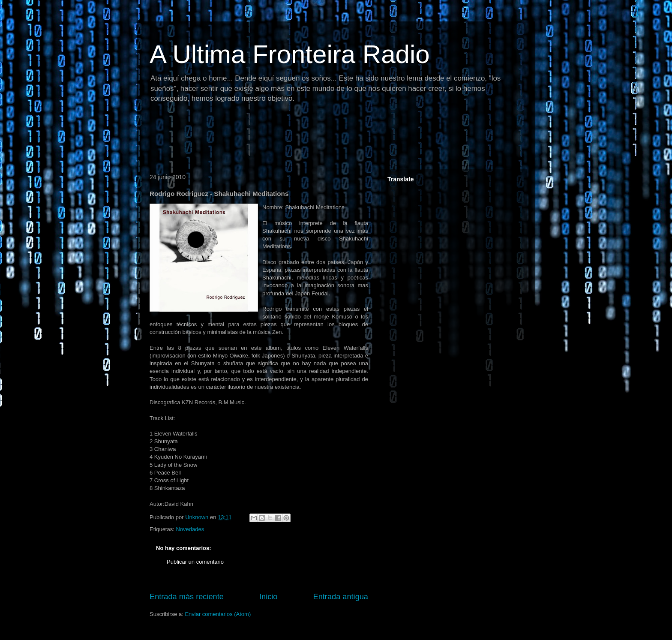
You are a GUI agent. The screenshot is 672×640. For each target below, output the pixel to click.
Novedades (190, 529)
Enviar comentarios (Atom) (218, 614)
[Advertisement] (301, 139)
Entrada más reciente (187, 597)
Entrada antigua (341, 597)
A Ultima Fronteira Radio (290, 54)
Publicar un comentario (195, 562)
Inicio (268, 597)
